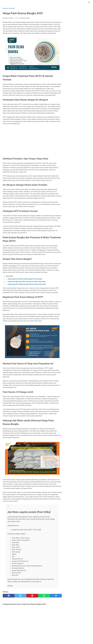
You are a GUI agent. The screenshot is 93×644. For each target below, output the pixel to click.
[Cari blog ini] (89, 2)
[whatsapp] (44, 596)
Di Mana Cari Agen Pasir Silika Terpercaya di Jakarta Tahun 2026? (27, 282)
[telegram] (56, 596)
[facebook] (9, 596)
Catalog (10, 586)
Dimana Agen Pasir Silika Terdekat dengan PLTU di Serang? (25, 279)
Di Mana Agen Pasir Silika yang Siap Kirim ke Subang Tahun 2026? (27, 284)
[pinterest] (32, 596)
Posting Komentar (24, 18)
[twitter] (20, 596)
